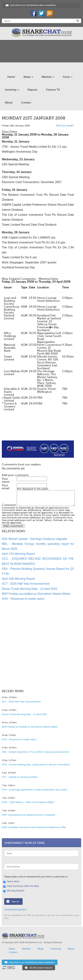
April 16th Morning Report (18, 579)
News (28, 77)
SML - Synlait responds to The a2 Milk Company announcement (35, 752)
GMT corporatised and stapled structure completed (28, 815)
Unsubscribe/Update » (16, 909)
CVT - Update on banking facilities (20, 777)
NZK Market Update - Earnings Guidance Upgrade (34, 539)
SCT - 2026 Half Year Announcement (26, 584)
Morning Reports (14, 891)
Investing (12, 90)
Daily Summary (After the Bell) (22, 886)
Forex (68, 77)
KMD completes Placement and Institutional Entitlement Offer (34, 827)
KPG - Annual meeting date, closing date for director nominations (36, 765)
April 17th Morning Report (18, 554)
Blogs (41, 949)
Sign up (15, 901)
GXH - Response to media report (23, 599)
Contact (26, 103)
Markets (48, 77)
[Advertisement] (38, 429)
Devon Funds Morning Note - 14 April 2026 (29, 589)
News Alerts (12, 882)
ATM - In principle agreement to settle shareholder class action (35, 790)
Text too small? (65, 126)
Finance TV (53, 90)
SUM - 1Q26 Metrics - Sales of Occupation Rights (28, 802)
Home (11, 77)
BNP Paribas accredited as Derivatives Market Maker (36, 594)
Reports (32, 90)
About (9, 103)
